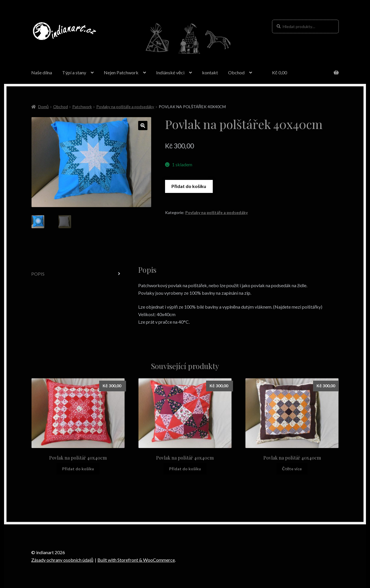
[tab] (78, 274)
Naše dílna (42, 72)
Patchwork (82, 107)
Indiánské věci (170, 72)
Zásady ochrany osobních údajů (62, 560)
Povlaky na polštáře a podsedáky (125, 107)
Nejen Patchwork (121, 72)
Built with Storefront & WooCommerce (136, 560)
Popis (38, 274)
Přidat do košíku (189, 186)
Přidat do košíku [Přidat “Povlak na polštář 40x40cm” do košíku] (78, 469)
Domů (44, 107)
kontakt (210, 72)
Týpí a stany (74, 72)
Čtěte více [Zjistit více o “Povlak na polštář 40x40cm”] (292, 469)
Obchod (236, 72)
